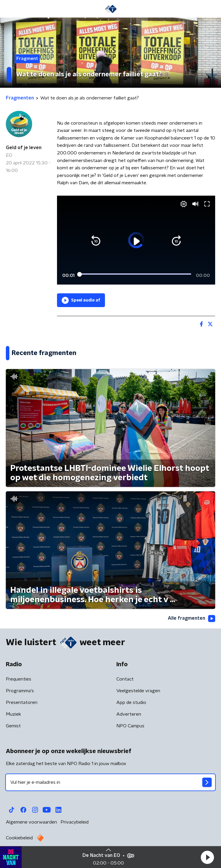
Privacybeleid (75, 822)
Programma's (20, 691)
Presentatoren (22, 702)
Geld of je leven (24, 148)
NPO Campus (130, 726)
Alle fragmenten (191, 619)
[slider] (135, 274)
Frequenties (19, 679)
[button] (207, 857)
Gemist (13, 726)
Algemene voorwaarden (31, 822)
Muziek (13, 714)
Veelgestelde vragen (138, 691)
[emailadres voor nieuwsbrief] (110, 782)
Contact (125, 679)
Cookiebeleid (19, 838)
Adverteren (129, 714)
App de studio (131, 702)
